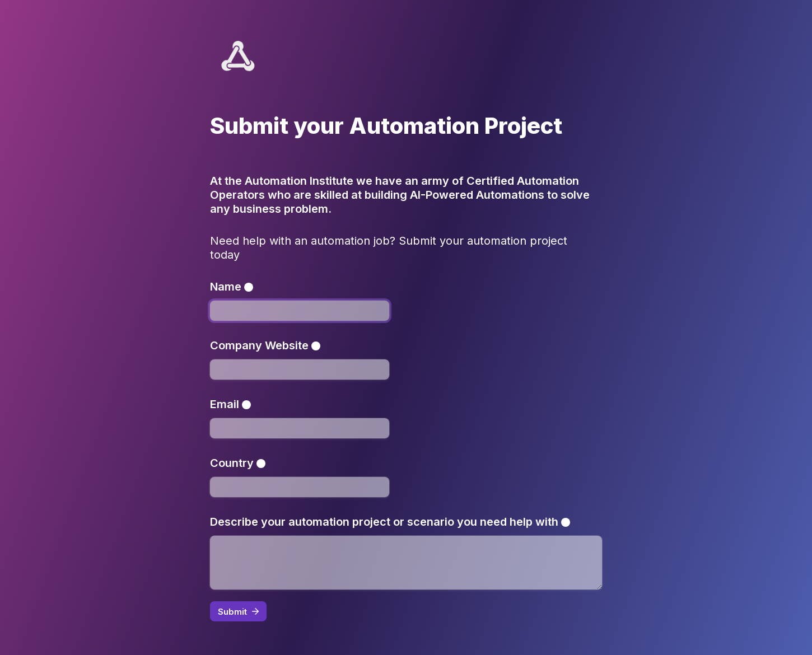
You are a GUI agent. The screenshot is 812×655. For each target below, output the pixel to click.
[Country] (300, 487)
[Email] (300, 428)
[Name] (300, 311)
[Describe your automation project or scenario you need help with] (406, 563)
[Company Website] (300, 369)
